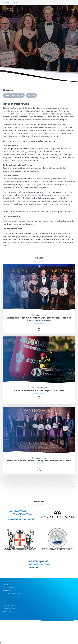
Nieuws (6, 585)
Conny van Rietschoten (12, 593)
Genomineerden (9, 588)
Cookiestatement (9, 608)
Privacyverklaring (9, 605)
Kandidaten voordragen (14, 95)
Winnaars (31, 95)
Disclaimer (7, 611)
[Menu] (73, 9)
